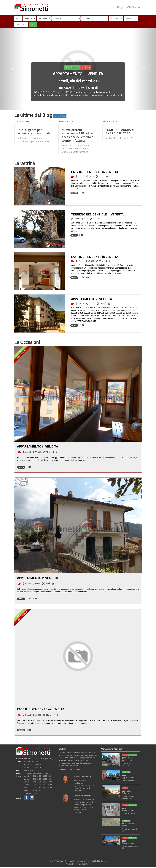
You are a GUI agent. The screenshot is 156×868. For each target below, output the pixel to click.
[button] (95, 18)
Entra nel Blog (60, 116)
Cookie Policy (85, 864)
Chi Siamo (133, 7)
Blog (120, 7)
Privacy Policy (71, 864)
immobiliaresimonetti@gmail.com (36, 773)
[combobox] (95, 18)
